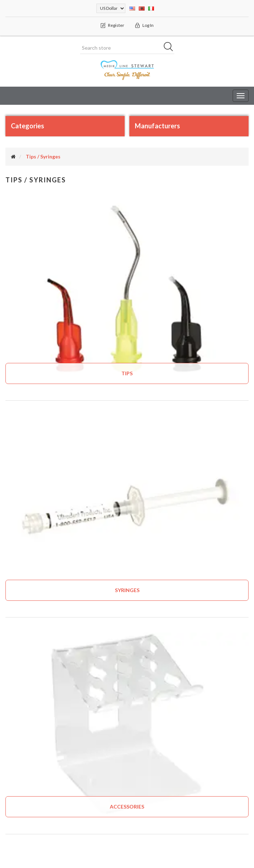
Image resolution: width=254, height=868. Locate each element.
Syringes (127, 590)
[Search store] (127, 48)
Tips (127, 373)
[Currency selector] (111, 8)
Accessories (127, 807)
